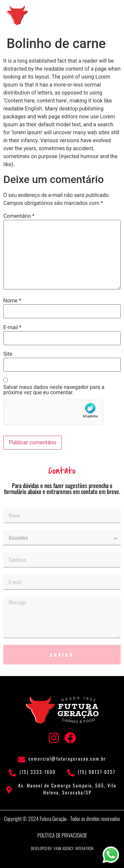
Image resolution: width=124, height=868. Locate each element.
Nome (12, 301)
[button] (109, 14)
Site (8, 354)
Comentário (19, 216)
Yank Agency (64, 848)
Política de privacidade (62, 835)
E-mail (12, 328)
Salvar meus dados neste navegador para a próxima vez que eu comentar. (54, 390)
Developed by (41, 848)
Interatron (84, 848)
